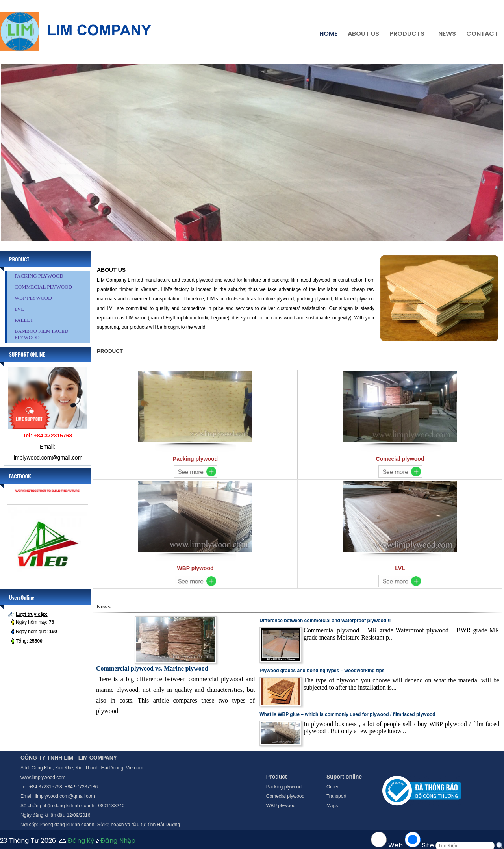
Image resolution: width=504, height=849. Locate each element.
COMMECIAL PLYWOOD (43, 287)
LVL (19, 309)
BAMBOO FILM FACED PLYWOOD (41, 334)
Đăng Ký (81, 841)
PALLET (24, 320)
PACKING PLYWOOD (39, 276)
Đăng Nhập (118, 841)
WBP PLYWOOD (33, 298)
